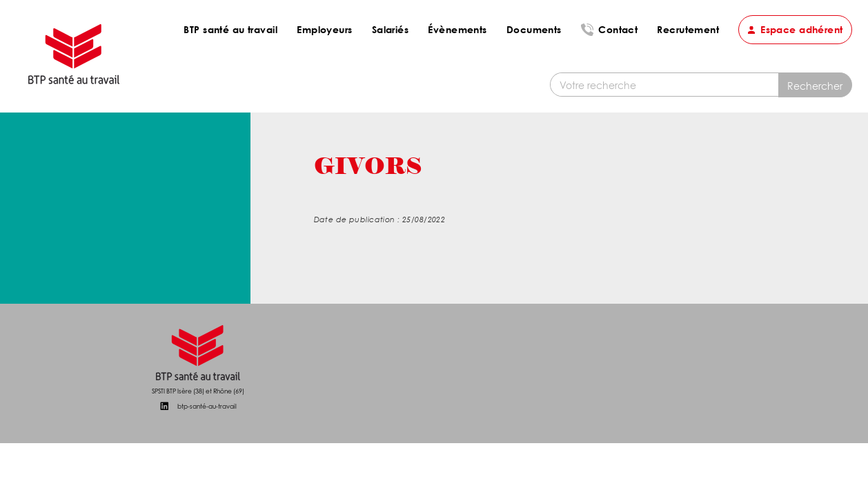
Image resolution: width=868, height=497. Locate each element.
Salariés (390, 29)
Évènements (457, 29)
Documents (534, 29)
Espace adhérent (802, 29)
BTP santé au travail (230, 29)
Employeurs (324, 29)
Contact (618, 29)
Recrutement (688, 29)
